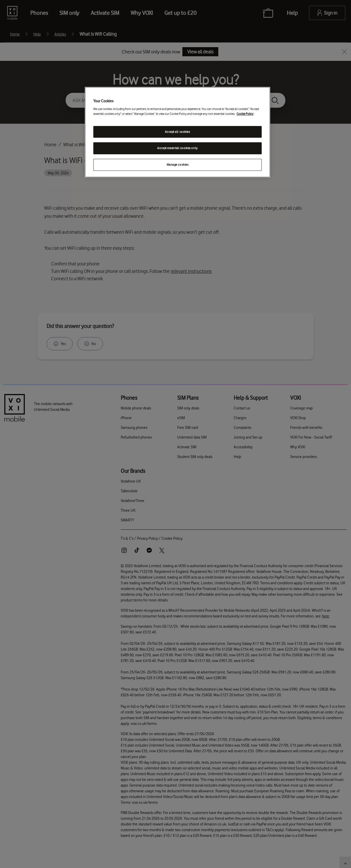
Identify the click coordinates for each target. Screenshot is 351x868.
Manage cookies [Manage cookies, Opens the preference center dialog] (178, 165)
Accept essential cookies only (177, 148)
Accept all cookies (177, 132)
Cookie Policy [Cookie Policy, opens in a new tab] (245, 114)
